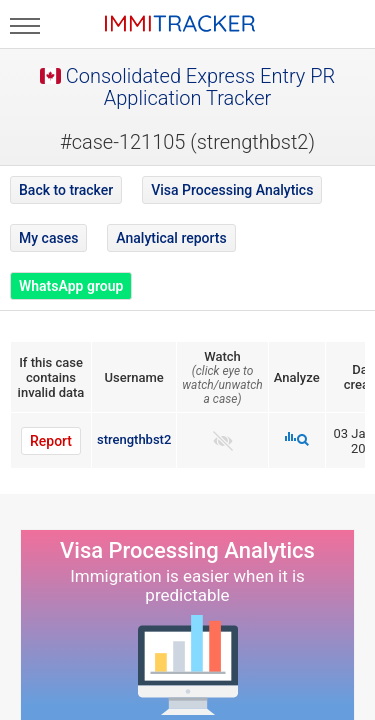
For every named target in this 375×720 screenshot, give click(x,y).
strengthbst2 (134, 439)
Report (51, 441)
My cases (48, 238)
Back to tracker (66, 190)
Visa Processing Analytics (232, 190)
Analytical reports (171, 238)
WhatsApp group (71, 286)
